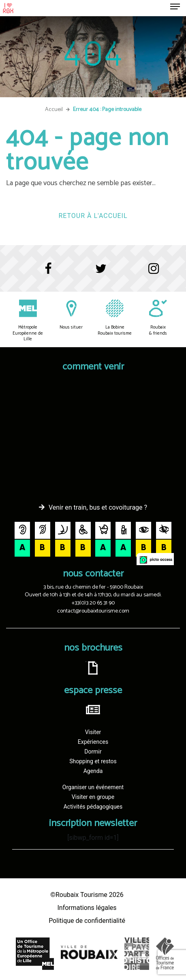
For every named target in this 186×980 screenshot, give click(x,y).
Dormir (93, 752)
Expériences (93, 742)
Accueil (54, 110)
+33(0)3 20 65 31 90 (93, 603)
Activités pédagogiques (93, 807)
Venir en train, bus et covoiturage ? (98, 507)
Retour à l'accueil (93, 216)
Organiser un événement (93, 787)
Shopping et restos (93, 761)
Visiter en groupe (93, 797)
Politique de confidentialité (87, 921)
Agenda (93, 771)
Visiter (93, 732)
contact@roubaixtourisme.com (93, 611)
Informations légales (87, 908)
